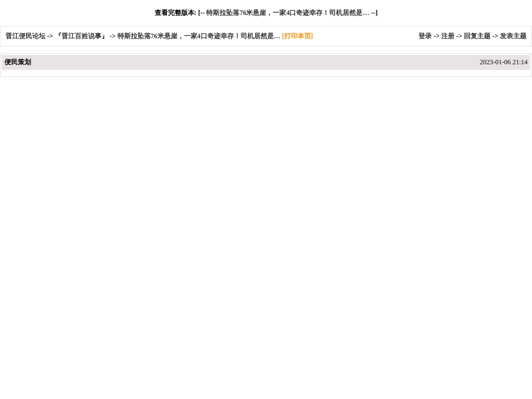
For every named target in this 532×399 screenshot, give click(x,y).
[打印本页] (298, 36)
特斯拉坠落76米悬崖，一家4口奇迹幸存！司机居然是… (288, 13)
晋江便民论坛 (25, 36)
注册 (448, 36)
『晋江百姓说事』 (81, 36)
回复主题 (477, 36)
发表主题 (513, 36)
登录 (425, 36)
